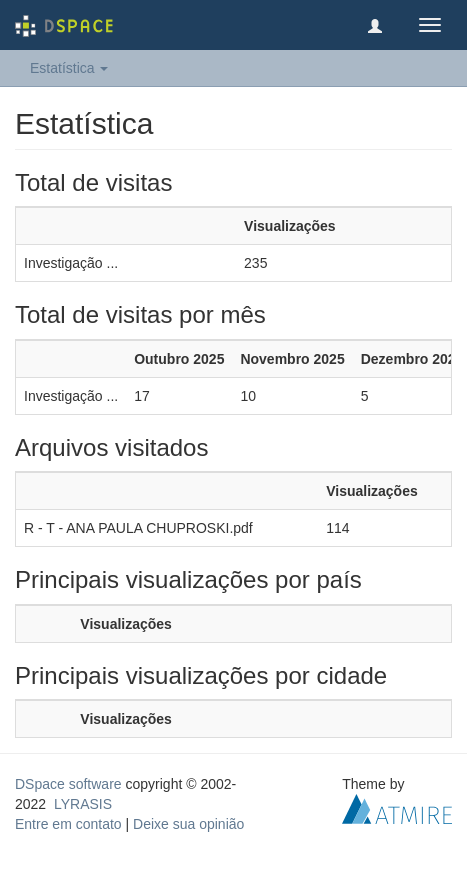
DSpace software (68, 784)
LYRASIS (83, 804)
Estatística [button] (69, 68)
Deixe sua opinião (188, 824)
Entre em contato (68, 824)
